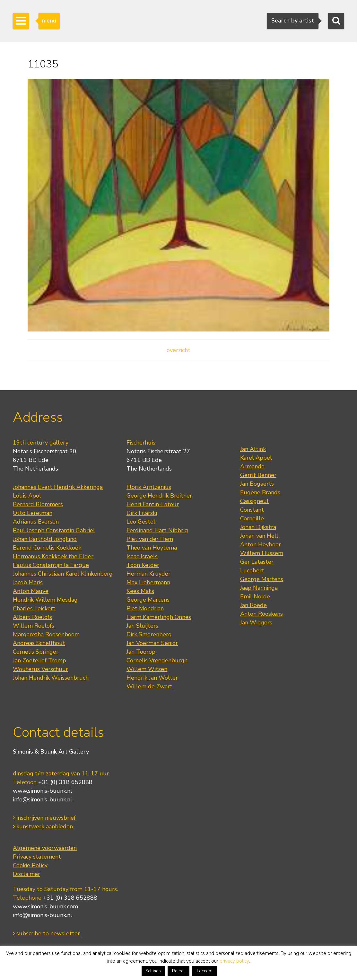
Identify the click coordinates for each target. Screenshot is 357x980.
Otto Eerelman (33, 513)
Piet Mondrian (145, 608)
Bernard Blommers (38, 504)
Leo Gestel (141, 522)
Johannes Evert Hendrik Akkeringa (58, 487)
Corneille (252, 518)
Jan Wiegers (256, 622)
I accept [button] (205, 971)
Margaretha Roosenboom (46, 634)
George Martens (148, 600)
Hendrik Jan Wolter (152, 678)
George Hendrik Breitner (159, 496)
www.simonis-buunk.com (45, 906)
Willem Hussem (262, 553)
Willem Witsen (147, 669)
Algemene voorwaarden (45, 848)
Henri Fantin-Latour (153, 504)
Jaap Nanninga (259, 588)
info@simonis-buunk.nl (43, 799)
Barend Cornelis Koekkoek (47, 548)
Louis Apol (27, 496)
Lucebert (252, 570)
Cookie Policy (30, 865)
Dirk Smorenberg (149, 634)
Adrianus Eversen (36, 522)
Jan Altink (253, 449)
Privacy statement (37, 857)
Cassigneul (254, 501)
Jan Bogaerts (257, 484)
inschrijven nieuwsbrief (44, 818)
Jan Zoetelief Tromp (39, 660)
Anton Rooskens (261, 614)
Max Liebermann (148, 582)
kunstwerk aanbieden (43, 826)
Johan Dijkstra (258, 527)
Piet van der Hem (150, 539)
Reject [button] (178, 971)
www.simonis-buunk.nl (43, 791)
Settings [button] (153, 971)
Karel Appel (256, 458)
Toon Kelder (143, 565)
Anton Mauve (31, 591)
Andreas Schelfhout (39, 643)
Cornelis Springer (36, 652)
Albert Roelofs (32, 617)
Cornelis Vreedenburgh (157, 660)
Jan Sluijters (142, 626)
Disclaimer (26, 874)
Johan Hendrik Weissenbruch (51, 678)
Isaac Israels (142, 556)
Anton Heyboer (261, 544)
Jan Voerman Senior (152, 643)
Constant (252, 510)
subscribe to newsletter (46, 933)
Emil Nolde (255, 596)
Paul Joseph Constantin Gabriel (54, 530)
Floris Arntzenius (149, 487)
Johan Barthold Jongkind (45, 539)
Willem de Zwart (149, 686)
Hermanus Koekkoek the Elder (53, 556)
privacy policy (234, 961)
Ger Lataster (257, 562)
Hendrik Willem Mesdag (45, 600)
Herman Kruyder (148, 574)
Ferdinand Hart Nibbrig (157, 530)
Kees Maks (140, 591)
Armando (252, 466)
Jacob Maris (28, 582)
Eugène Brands (260, 492)
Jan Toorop (141, 652)
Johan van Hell (259, 536)
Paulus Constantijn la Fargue (51, 565)
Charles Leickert (34, 608)
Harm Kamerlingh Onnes (159, 617)
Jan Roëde (253, 605)
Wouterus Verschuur (40, 669)
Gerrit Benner (258, 475)
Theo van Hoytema (152, 548)
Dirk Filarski (142, 513)
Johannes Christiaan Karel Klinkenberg (63, 574)
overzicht (178, 350)
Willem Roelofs (34, 626)
